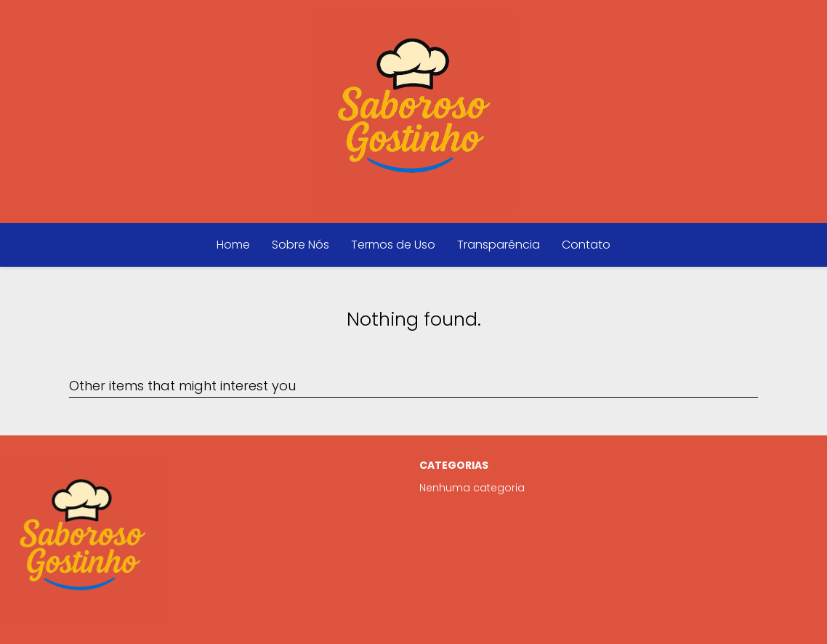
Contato (586, 245)
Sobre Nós (300, 245)
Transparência (499, 245)
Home (233, 245)
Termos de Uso (393, 245)
